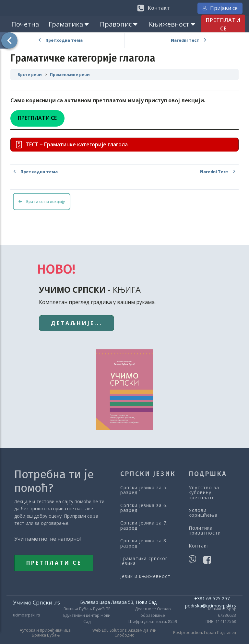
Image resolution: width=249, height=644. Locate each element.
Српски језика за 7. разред (144, 525)
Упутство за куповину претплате (204, 492)
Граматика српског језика (144, 561)
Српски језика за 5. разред (144, 490)
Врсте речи (30, 75)
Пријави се (220, 8)
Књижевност (173, 24)
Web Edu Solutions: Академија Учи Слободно (124, 633)
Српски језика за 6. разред (144, 508)
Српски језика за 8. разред (144, 543)
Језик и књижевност (145, 576)
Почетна (25, 24)
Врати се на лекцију (42, 202)
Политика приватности (205, 531)
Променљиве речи (70, 75)
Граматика (69, 24)
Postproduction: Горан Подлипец (205, 633)
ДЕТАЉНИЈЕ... (77, 323)
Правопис (119, 24)
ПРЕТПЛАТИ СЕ (223, 24)
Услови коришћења (203, 513)
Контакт (199, 546)
